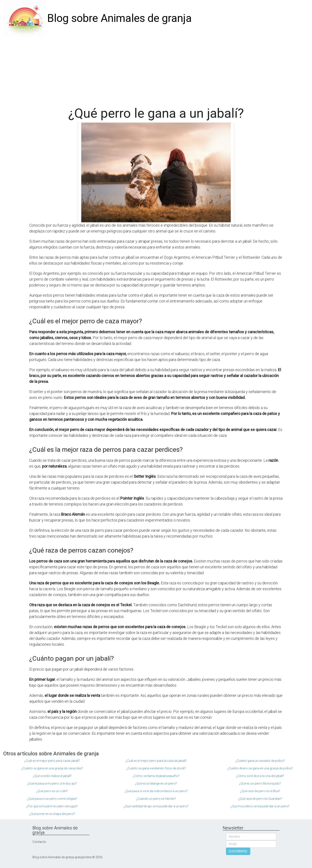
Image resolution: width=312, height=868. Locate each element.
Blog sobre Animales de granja (119, 18)
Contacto (39, 842)
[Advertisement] (156, 69)
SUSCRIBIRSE (238, 851)
